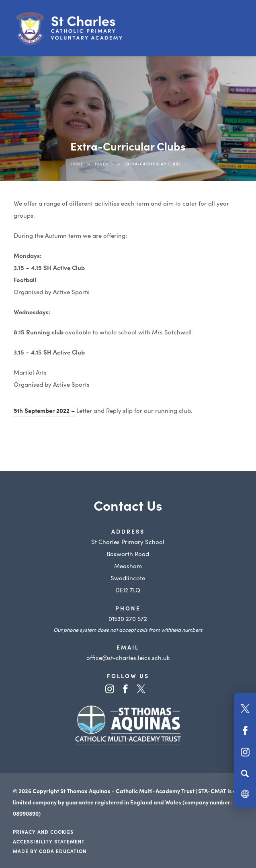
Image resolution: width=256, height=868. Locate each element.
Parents (104, 164)
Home (77, 164)
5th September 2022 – (45, 410)
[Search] (245, 773)
